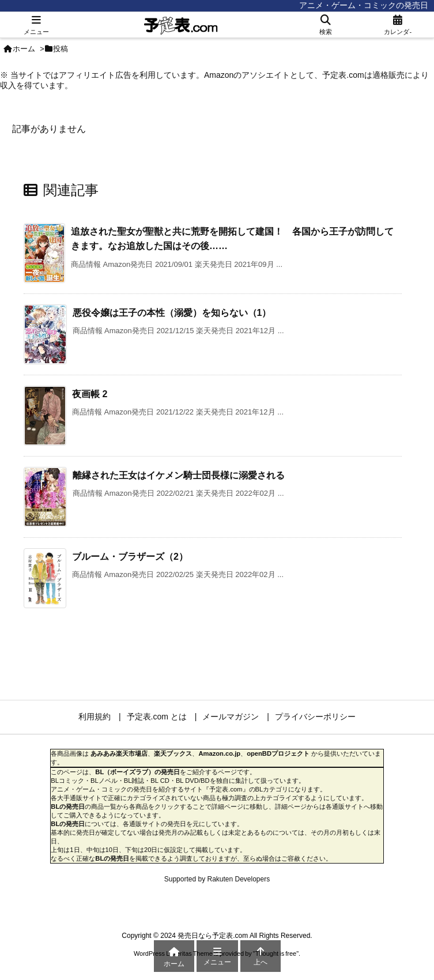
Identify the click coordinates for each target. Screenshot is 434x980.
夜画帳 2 (90, 394)
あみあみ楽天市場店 (119, 753)
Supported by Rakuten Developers (217, 879)
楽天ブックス (173, 753)
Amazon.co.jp (219, 753)
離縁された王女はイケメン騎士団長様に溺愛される (179, 475)
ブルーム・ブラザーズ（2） (130, 557)
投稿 (61, 49)
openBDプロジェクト (278, 753)
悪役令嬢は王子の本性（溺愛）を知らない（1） (172, 313)
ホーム (24, 49)
